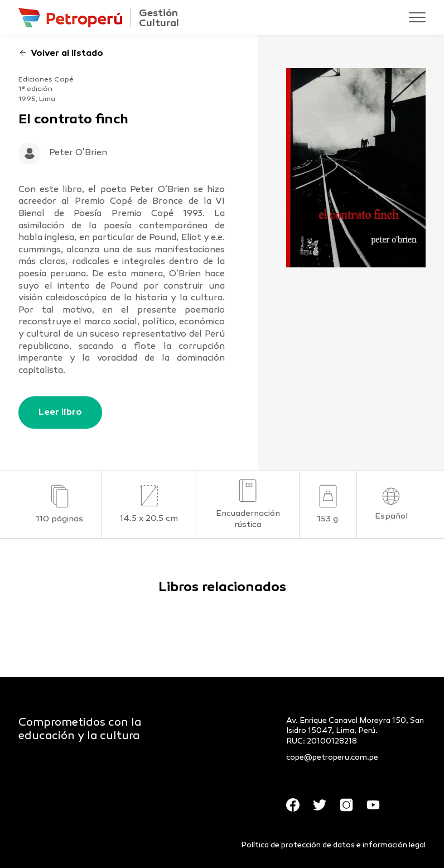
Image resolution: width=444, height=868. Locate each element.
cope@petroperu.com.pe (332, 758)
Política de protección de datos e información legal (333, 845)
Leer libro (60, 413)
